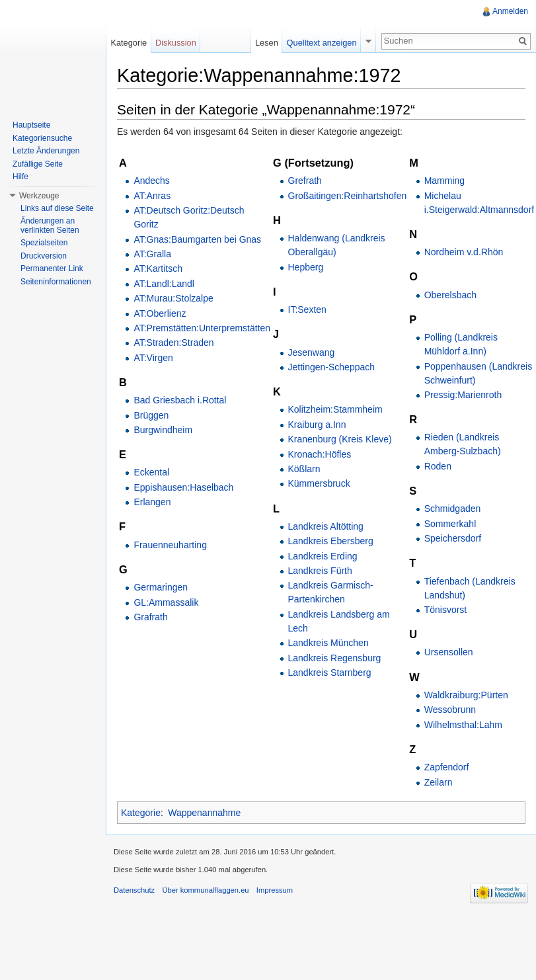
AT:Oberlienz (160, 313)
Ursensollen (449, 652)
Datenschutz (134, 890)
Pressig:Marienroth (463, 395)
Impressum (275, 890)
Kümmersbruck (319, 483)
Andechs (151, 181)
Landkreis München (328, 643)
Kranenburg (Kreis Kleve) (340, 439)
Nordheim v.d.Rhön (464, 252)
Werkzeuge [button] (39, 196)
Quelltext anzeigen (322, 43)
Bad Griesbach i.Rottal (180, 400)
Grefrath (305, 181)
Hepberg (306, 267)
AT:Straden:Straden (173, 343)
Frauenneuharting (170, 545)
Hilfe (20, 177)
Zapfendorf (447, 767)
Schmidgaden (453, 509)
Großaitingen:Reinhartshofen (348, 196)
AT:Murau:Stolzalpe (173, 298)
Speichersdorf (453, 538)
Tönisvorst (446, 610)
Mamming (444, 181)
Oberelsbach (450, 295)
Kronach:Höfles (320, 454)
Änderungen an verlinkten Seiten (50, 225)
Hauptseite (31, 125)
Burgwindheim (163, 430)
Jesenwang (312, 352)
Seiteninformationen (56, 282)
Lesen (267, 43)
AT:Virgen (153, 358)
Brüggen (151, 415)
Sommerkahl (450, 524)
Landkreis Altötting (326, 526)
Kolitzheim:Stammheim (335, 409)
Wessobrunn (450, 710)
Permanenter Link (52, 268)
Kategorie (141, 813)
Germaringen (161, 587)
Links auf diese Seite (57, 208)
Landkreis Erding (323, 556)
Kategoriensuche (42, 138)
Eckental (151, 472)
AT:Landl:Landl (164, 284)
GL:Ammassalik (166, 602)
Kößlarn (304, 469)
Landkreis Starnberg (330, 673)
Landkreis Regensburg (335, 658)
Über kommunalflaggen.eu (205, 890)
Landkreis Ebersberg (331, 541)
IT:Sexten (307, 309)
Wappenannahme (204, 813)
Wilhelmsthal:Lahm (463, 725)
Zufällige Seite (38, 164)
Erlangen (152, 502)
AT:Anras (152, 196)
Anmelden (510, 11)
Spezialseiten (44, 243)
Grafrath (150, 617)
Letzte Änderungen (46, 151)
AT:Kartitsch (158, 268)
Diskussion (176, 43)
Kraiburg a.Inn (317, 425)
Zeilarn (439, 782)
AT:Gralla (152, 254)
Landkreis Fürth (320, 571)
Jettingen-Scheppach (332, 367)
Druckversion (44, 256)
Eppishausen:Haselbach (183, 487)
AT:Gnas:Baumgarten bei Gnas (197, 239)
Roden (438, 466)
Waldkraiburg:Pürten (466, 695)
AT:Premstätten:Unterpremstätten (202, 328)
